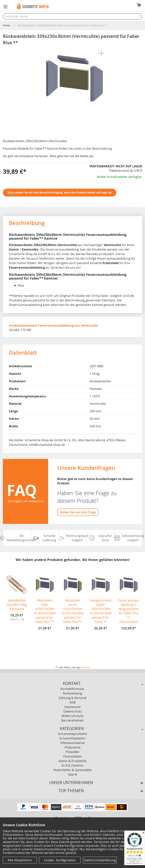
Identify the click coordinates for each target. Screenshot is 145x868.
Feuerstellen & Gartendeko (73, 770)
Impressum (73, 707)
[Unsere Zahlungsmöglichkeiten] (73, 810)
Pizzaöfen (72, 752)
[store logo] (33, 6)
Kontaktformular (72, 689)
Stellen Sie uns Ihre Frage (78, 512)
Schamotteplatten (72, 738)
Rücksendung (73, 693)
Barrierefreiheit (72, 720)
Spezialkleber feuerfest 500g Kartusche (17, 605)
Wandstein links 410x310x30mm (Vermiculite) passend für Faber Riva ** (45, 611)
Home (7, 25)
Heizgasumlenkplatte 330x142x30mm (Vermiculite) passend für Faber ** (101, 611)
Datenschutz (72, 711)
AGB (72, 702)
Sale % (72, 774)
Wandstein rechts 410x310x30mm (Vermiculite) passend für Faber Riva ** (73, 611)
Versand (85, 667)
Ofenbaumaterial (72, 743)
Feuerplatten (72, 756)
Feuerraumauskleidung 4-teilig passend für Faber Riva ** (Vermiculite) (129, 611)
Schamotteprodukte (72, 734)
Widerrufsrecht (72, 716)
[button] (5, 7)
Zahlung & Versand (72, 698)
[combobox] (72, 16)
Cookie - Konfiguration (60, 860)
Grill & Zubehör (72, 765)
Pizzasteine (72, 747)
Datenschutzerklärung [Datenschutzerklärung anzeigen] (100, 860)
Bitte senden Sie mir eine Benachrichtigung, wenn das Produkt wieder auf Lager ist (60, 193)
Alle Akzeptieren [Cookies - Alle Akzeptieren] (20, 860)
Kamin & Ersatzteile (72, 761)
